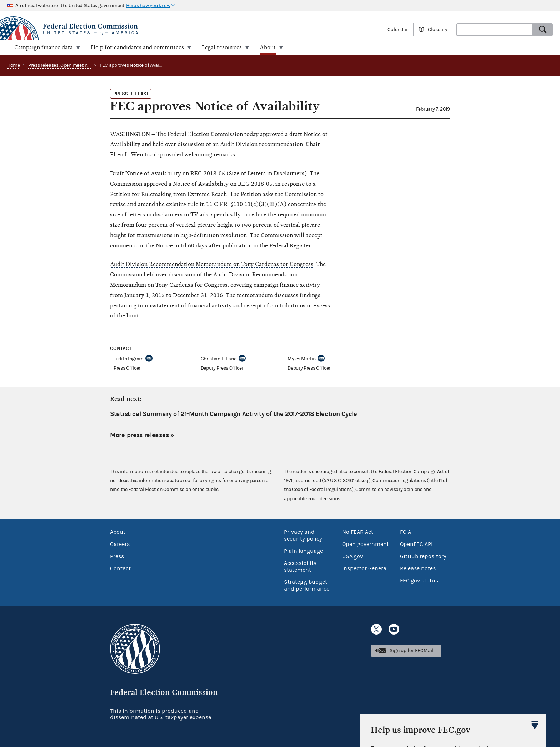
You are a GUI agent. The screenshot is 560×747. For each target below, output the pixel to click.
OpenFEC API (416, 544)
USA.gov (352, 556)
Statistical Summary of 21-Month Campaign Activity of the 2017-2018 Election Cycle (234, 414)
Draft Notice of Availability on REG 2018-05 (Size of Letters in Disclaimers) (208, 174)
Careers (120, 544)
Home (14, 65)
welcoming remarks (210, 155)
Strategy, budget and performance (307, 585)
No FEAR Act (358, 532)
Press (117, 556)
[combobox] (495, 30)
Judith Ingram (129, 359)
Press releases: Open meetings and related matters (82, 65)
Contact (120, 568)
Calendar (398, 30)
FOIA (406, 532)
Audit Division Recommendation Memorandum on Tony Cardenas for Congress (212, 264)
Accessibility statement (300, 566)
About (118, 532)
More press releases (139, 435)
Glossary (438, 30)
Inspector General (365, 568)
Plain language (303, 551)
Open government (366, 544)
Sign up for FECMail (412, 651)
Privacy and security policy (303, 535)
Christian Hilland (219, 359)
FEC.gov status (419, 581)
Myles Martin (301, 359)
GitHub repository (423, 556)
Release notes (418, 568)
